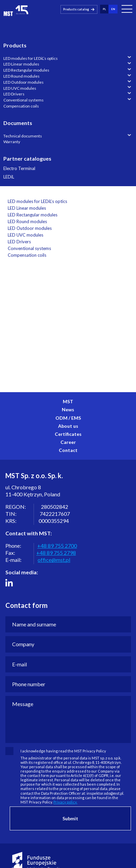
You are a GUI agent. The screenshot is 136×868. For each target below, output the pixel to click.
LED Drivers (14, 94)
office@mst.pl (54, 560)
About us (68, 426)
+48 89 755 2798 (56, 553)
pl (104, 9)
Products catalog (76, 9)
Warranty (12, 142)
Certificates (68, 434)
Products (15, 45)
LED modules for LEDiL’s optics (31, 58)
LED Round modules (21, 76)
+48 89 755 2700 (57, 546)
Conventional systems (24, 100)
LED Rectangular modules (26, 70)
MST (68, 401)
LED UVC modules (20, 88)
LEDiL (9, 177)
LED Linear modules (21, 64)
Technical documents (23, 136)
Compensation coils (21, 106)
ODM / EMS (68, 418)
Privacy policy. (65, 802)
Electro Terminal (19, 169)
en (113, 9)
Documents (18, 123)
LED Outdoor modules (24, 82)
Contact (68, 450)
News (68, 409)
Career (68, 442)
